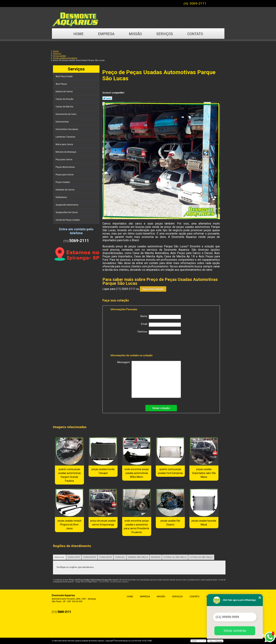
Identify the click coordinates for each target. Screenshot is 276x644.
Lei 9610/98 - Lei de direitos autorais (114, 582)
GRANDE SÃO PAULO (138, 557)
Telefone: (159, 332)
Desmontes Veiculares (67, 129)
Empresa (106, 34)
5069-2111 (198, 3)
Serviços (165, 34)
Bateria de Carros (64, 92)
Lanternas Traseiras (66, 137)
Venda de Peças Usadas (68, 220)
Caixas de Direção (65, 99)
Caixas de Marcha (65, 107)
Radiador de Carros (65, 190)
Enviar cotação (161, 408)
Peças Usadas (63, 182)
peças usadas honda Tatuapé (103, 471)
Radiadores (62, 197)
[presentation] (133, 345)
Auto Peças (62, 84)
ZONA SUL (120, 557)
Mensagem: (149, 379)
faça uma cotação (153, 289)
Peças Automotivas (65, 167)
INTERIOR (156, 557)
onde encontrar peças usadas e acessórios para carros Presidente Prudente (137, 526)
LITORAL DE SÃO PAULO (175, 557)
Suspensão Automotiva (67, 205)
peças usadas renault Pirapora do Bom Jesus (69, 525)
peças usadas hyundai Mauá (204, 523)
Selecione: (59, 557)
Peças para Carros (65, 175)
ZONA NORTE (90, 557)
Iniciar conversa (235, 631)
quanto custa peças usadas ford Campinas (170, 471)
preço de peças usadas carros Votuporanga (103, 523)
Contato (195, 34)
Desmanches (62, 122)
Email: (161, 325)
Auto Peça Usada (64, 76)
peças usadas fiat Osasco (170, 523)
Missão (135, 34)
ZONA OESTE (106, 557)
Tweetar (107, 98)
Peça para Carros (64, 160)
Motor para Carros (65, 144)
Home (79, 34)
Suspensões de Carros (67, 212)
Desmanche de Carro (66, 114)
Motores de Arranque (66, 152)
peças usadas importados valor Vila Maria (204, 473)
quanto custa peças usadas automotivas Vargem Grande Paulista (69, 475)
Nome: (161, 317)
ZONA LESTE (74, 557)
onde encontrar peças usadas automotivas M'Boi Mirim (137, 473)
